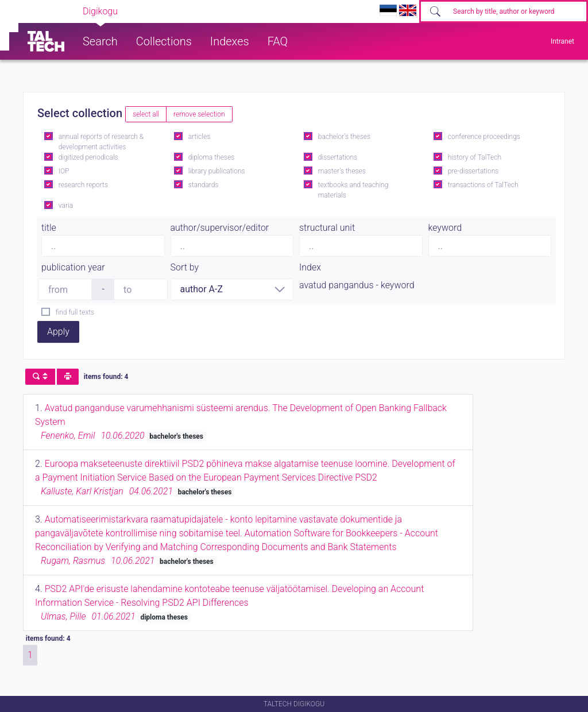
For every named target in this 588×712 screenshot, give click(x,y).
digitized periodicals (88, 157)
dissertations (338, 157)
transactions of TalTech (483, 185)
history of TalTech (475, 157)
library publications (217, 171)
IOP (64, 171)
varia (66, 206)
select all (146, 114)
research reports (83, 185)
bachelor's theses (344, 137)
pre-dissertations (473, 171)
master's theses (342, 171)
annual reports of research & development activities (101, 142)
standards (204, 185)
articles (199, 137)
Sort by (185, 267)
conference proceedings (484, 137)
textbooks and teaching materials (353, 190)
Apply (58, 332)
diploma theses (211, 157)
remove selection (199, 114)
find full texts (75, 312)
